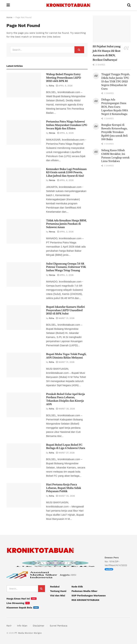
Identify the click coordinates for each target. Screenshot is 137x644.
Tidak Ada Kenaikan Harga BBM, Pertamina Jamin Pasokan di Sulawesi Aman (66, 224)
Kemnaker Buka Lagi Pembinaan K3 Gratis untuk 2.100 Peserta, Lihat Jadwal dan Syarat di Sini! (66, 172)
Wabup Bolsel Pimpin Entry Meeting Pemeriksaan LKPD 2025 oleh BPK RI (64, 78)
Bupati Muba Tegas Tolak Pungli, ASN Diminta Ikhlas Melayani (66, 356)
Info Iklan (22, 626)
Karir (9, 626)
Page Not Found (24, 17)
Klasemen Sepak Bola (19, 608)
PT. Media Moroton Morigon (28, 633)
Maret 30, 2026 (65, 409)
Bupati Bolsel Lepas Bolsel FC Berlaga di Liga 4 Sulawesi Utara (66, 447)
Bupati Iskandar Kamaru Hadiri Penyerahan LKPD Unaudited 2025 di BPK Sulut (66, 310)
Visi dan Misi (58, 595)
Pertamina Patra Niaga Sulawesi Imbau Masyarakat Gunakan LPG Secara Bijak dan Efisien (67, 125)
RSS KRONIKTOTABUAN (85, 600)
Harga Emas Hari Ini (18, 599)
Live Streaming (15, 603)
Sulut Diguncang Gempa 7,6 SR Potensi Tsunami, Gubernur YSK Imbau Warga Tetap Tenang (66, 267)
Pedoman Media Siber (84, 591)
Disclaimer (39, 626)
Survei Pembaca (59, 626)
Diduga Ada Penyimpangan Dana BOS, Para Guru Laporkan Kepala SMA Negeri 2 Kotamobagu (115, 107)
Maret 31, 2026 (65, 318)
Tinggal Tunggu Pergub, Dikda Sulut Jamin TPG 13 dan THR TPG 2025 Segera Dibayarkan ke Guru (116, 82)
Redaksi (55, 587)
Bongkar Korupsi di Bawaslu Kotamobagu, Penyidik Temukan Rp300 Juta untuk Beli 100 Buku (115, 132)
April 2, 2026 (65, 232)
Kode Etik (77, 587)
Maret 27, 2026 (65, 453)
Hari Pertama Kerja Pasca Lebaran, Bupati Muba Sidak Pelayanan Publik (64, 488)
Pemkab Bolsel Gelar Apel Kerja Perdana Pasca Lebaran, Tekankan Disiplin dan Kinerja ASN (66, 399)
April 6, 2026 (64, 86)
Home (9, 17)
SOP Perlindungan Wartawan (89, 595)
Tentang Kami (58, 591)
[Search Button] (79, 50)
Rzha (52, 86)
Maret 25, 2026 (65, 496)
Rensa (52, 133)
